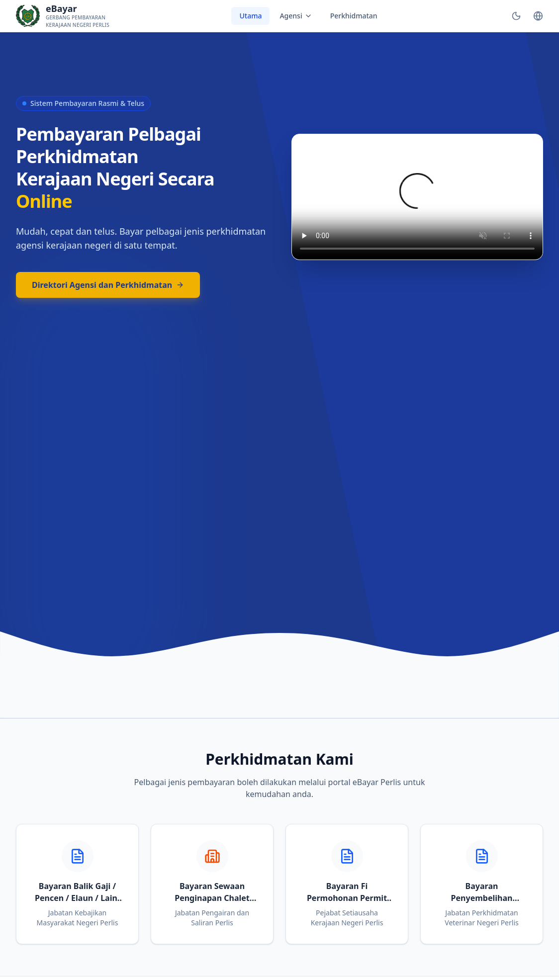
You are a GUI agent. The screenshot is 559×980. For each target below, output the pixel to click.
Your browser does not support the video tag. (417, 197)
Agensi (296, 16)
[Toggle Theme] (516, 16)
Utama (250, 16)
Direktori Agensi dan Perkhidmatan (108, 285)
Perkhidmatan (354, 16)
